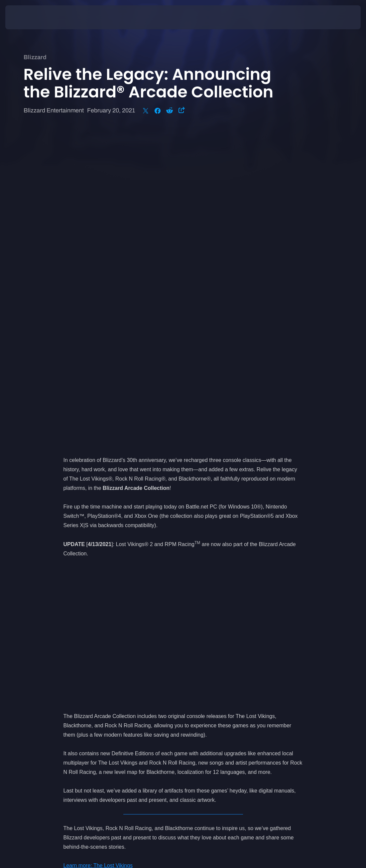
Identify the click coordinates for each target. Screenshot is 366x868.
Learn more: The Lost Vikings (98, 552)
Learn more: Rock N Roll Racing (102, 562)
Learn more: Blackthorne (93, 571)
